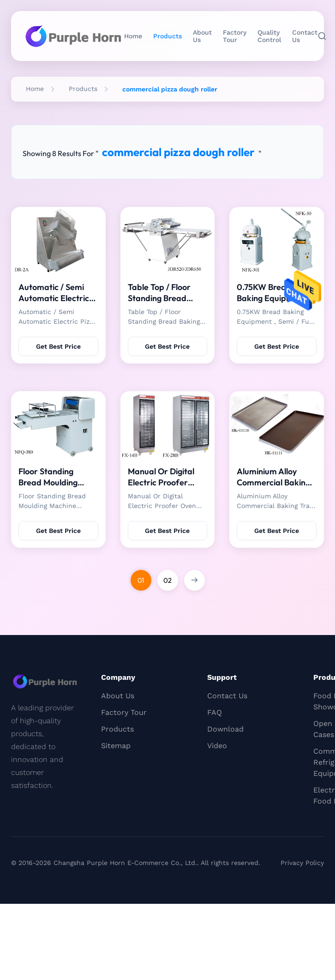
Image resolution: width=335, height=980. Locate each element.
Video (217, 746)
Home (133, 36)
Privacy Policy (302, 863)
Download (225, 729)
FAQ (215, 712)
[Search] (322, 36)
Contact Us (305, 36)
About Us (202, 36)
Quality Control (269, 36)
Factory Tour (235, 36)
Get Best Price (58, 346)
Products (167, 36)
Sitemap (116, 746)
